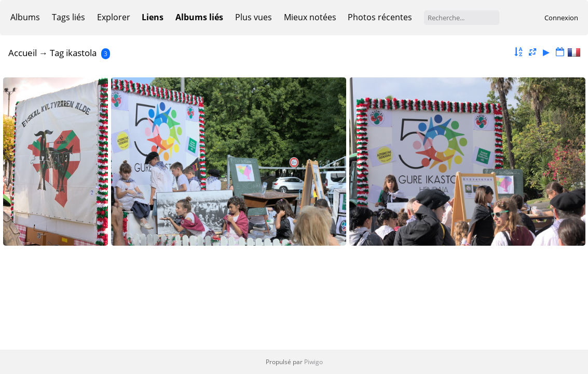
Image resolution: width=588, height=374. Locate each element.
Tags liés (69, 17)
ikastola (81, 53)
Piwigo (313, 362)
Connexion (561, 18)
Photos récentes (380, 17)
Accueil (23, 53)
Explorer (114, 17)
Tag (57, 53)
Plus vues (254, 17)
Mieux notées (310, 17)
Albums (25, 17)
